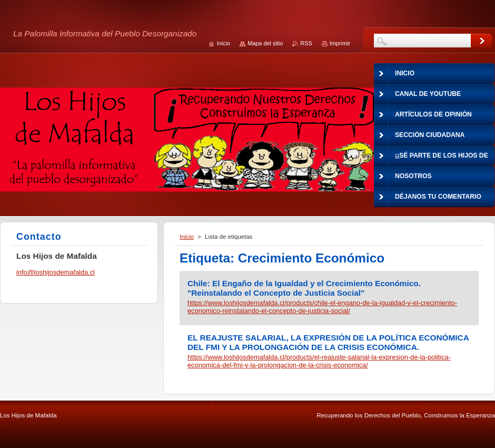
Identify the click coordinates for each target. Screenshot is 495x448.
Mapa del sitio (265, 43)
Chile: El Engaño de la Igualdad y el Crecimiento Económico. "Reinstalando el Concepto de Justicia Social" (304, 288)
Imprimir (340, 43)
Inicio (187, 237)
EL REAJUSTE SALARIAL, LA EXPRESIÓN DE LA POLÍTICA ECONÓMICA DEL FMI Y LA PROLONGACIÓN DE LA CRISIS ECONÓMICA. (328, 342)
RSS (306, 43)
